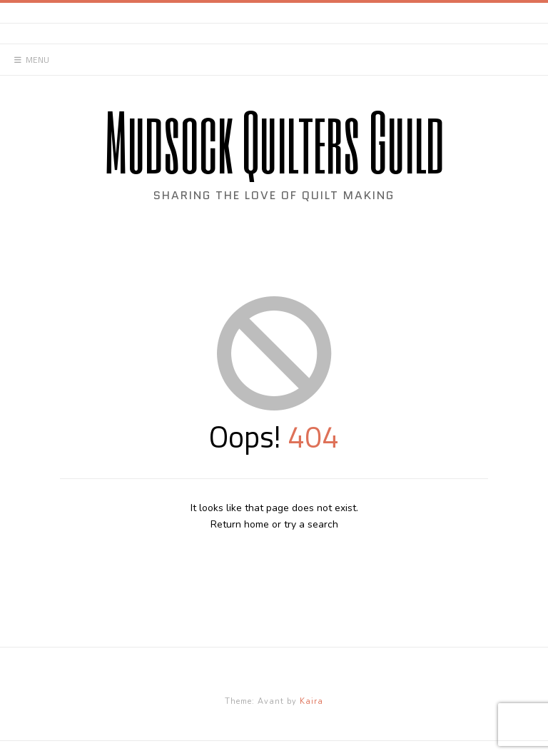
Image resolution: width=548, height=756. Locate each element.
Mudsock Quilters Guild (274, 141)
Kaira (311, 701)
